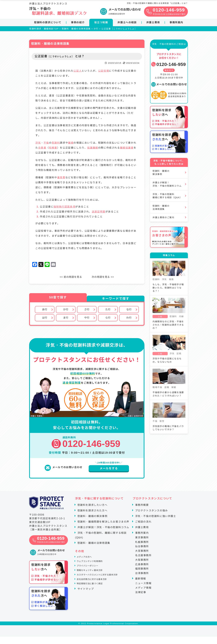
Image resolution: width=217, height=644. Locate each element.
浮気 (38, 144)
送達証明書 (99, 213)
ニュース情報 (143, 585)
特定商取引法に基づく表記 (93, 593)
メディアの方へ (87, 560)
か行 (66, 311)
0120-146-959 (168, 65)
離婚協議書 (127, 149)
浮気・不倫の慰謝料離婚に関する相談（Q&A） (167, 197)
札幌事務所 (142, 544)
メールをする (109, 470)
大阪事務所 (142, 562)
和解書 (53, 149)
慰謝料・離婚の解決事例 (161, 174)
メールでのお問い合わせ (169, 86)
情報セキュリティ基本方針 (93, 576)
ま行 (66, 319)
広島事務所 (142, 566)
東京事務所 (142, 539)
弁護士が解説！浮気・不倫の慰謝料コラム (167, 185)
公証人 (78, 72)
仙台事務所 (142, 548)
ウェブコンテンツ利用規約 (93, 565)
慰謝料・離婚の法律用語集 (161, 209)
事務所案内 (176, 22)
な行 (129, 311)
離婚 (71, 144)
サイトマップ (85, 599)
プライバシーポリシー (91, 571)
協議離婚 (93, 149)
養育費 (61, 179)
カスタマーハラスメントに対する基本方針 (103, 582)
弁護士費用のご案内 (163, 219)
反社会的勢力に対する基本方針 (96, 587)
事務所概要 (142, 507)
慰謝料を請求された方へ (92, 512)
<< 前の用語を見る (70, 278)
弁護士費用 (153, 22)
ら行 (108, 319)
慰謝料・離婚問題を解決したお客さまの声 (103, 524)
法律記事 (141, 594)
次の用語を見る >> (104, 278)
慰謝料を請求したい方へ (92, 507)
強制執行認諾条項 (64, 208)
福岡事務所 (142, 571)
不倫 (46, 144)
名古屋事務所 (143, 557)
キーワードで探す (116, 300)
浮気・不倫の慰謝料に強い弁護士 (155, 518)
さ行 (87, 311)
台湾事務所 (142, 575)
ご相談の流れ (143, 524)
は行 (45, 319)
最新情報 (140, 580)
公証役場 (104, 72)
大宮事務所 (142, 553)
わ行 (129, 319)
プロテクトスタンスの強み (151, 512)
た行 (108, 311)
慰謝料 (56, 144)
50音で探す (58, 299)
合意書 (42, 149)
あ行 (45, 311)
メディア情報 (143, 590)
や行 (87, 319)
